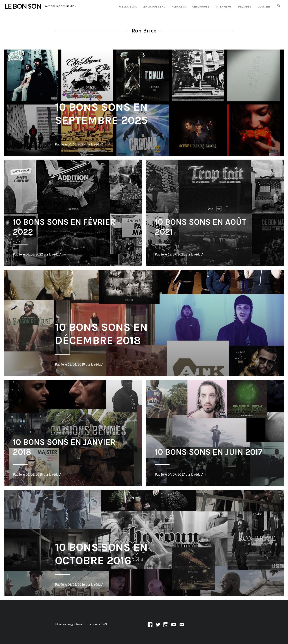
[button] (279, 6)
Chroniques (201, 7)
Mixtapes (245, 7)
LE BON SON (23, 6)
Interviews (224, 7)
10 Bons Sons (128, 7)
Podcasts (179, 7)
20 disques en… (154, 7)
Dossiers (264, 7)
